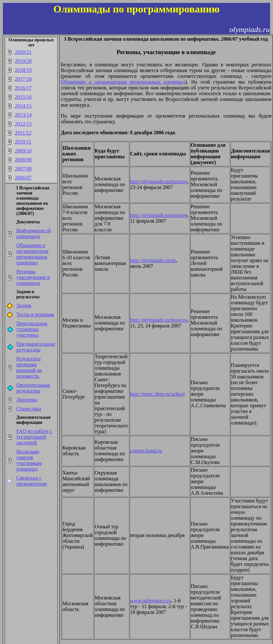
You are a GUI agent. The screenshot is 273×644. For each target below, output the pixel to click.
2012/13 (23, 124)
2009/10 (23, 151)
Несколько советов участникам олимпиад (29, 460)
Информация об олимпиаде (34, 233)
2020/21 (23, 52)
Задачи (24, 305)
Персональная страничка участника (32, 329)
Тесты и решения (35, 314)
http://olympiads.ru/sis (153, 260)
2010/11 (23, 142)
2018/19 (23, 70)
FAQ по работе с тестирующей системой (34, 437)
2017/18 (23, 79)
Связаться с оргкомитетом (32, 481)
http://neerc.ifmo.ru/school (158, 394)
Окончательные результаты (33, 388)
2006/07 (23, 178)
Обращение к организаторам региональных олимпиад (32, 254)
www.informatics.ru (151, 601)
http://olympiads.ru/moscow (159, 182)
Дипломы (27, 400)
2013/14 (23, 115)
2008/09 (23, 160)
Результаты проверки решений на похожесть (29, 367)
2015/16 (23, 97)
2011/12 (23, 133)
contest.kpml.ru (146, 451)
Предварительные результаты (36, 347)
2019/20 (23, 61)
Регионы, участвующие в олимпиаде (33, 277)
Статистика (29, 409)
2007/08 (23, 169)
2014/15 (23, 106)
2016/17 (23, 88)
